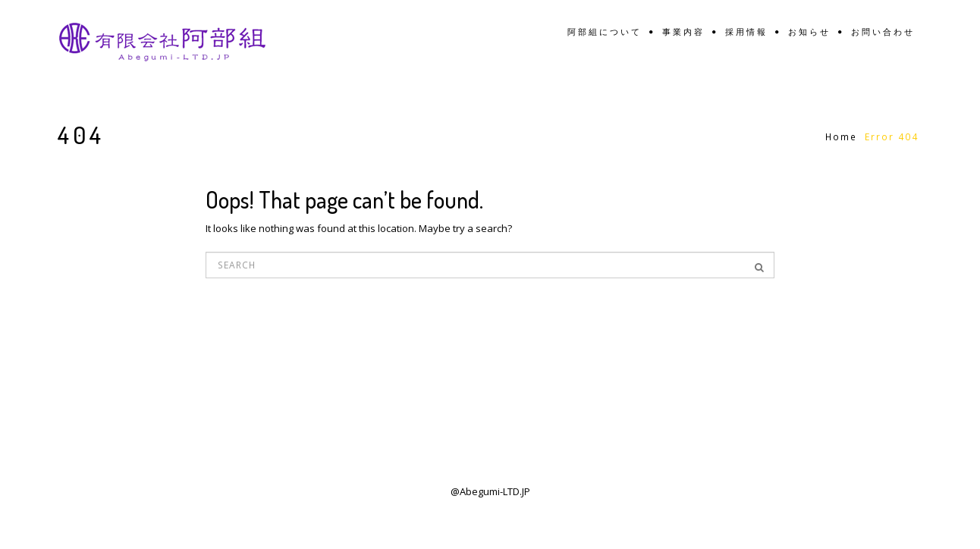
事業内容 (683, 32)
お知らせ (809, 32)
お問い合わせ (883, 32)
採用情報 (746, 32)
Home (841, 137)
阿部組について (605, 32)
